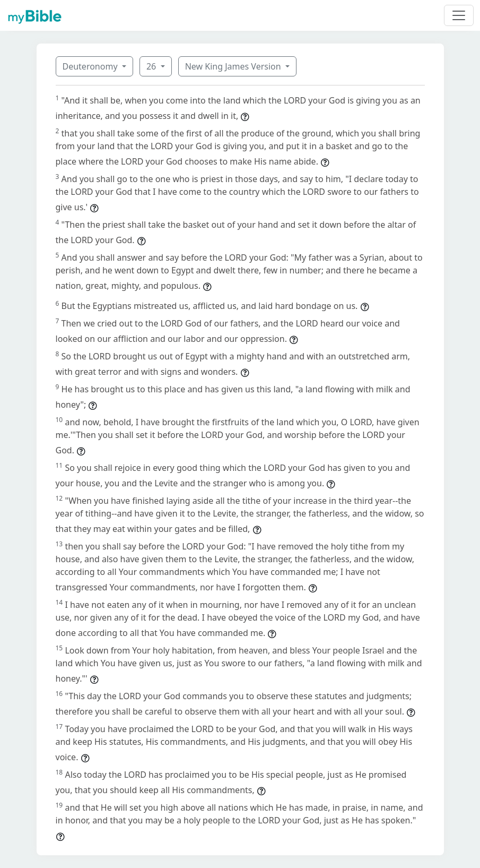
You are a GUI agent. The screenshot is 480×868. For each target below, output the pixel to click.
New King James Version (234, 66)
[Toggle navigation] (459, 15)
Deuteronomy (91, 66)
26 (152, 66)
